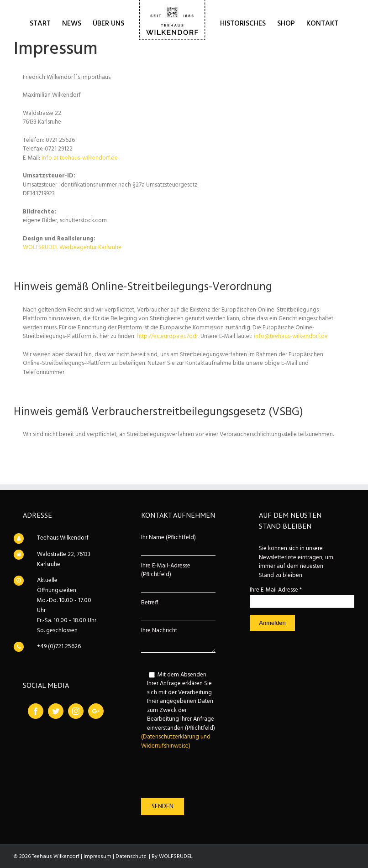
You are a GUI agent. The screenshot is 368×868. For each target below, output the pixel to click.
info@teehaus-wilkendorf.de (291, 336)
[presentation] (201, 774)
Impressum (97, 857)
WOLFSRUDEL (176, 857)
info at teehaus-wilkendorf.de (80, 158)
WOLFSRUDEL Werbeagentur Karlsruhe (72, 247)
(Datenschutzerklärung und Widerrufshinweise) (176, 741)
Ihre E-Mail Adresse (276, 590)
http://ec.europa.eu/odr (168, 336)
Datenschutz (131, 857)
